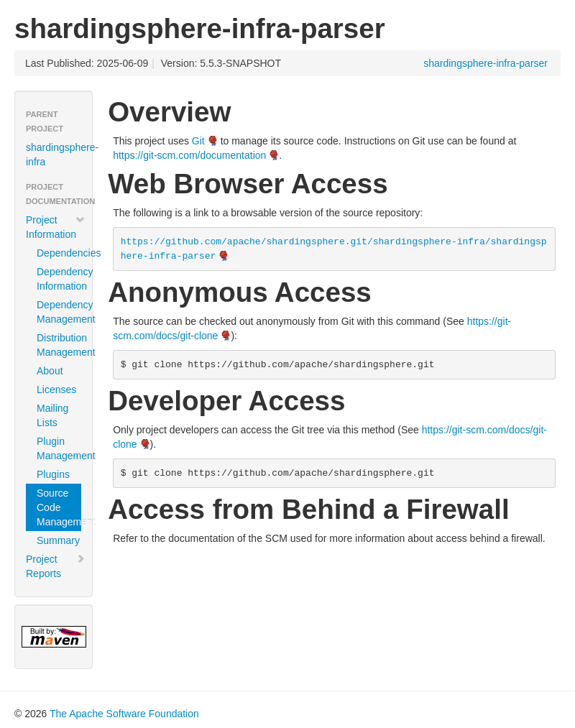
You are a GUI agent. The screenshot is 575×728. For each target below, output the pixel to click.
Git (198, 141)
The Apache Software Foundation (124, 714)
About (50, 371)
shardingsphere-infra (59, 155)
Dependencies (59, 253)
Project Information (56, 227)
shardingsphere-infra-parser (486, 63)
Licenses (56, 390)
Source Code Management (59, 507)
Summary (58, 540)
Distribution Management (59, 345)
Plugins (53, 474)
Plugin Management (59, 448)
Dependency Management (59, 312)
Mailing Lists (52, 415)
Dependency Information (59, 279)
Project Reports (56, 566)
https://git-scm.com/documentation (189, 155)
